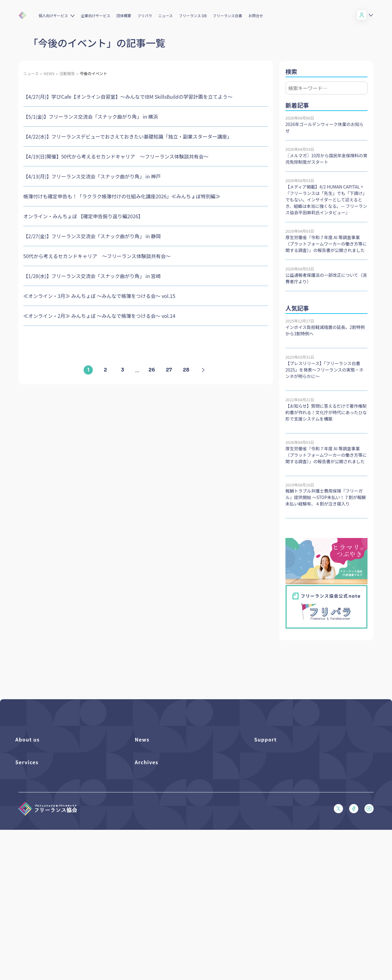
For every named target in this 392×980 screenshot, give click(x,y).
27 (169, 370)
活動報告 (143, 785)
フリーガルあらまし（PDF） (280, 805)
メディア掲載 (147, 795)
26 (152, 370)
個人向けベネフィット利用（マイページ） (53, 891)
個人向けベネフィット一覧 (39, 880)
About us (28, 739)
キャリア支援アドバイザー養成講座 (47, 922)
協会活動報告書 (149, 891)
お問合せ (256, 15)
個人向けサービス (53, 15)
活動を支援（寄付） (33, 764)
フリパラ (145, 15)
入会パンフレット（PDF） (278, 764)
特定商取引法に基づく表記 (278, 837)
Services (27, 856)
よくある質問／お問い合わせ (280, 753)
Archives (147, 856)
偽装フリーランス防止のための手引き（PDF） (176, 911)
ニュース (166, 15)
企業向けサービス (96, 15)
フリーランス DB (193, 15)
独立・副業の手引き (153, 880)
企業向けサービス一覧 (35, 901)
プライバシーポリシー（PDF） (282, 826)
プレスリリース (149, 764)
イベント (143, 774)
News (142, 739)
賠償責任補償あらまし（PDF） (282, 774)
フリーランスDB (30, 870)
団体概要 (124, 15)
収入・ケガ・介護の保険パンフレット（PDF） (296, 785)
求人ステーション (31, 911)
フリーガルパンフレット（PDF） (284, 795)
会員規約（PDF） (270, 816)
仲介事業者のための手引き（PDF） (166, 901)
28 (186, 370)
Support (266, 739)
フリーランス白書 (228, 15)
